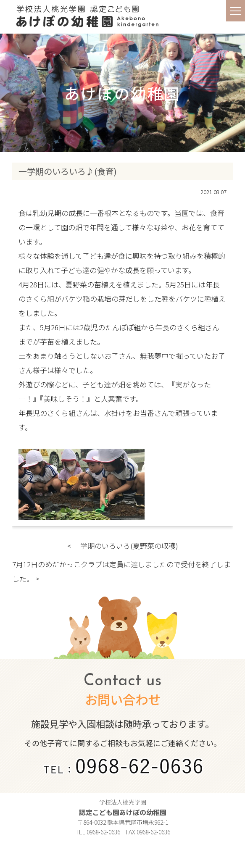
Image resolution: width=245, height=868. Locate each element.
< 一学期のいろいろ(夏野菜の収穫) (123, 546)
